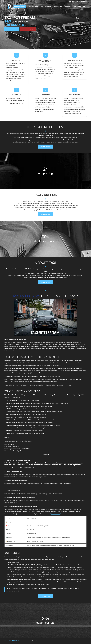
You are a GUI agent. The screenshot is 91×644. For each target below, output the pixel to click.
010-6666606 (45, 454)
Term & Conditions (22, 385)
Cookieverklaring (9, 385)
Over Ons (60, 385)
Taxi (13, 468)
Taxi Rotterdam (66, 538)
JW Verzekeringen (36, 641)
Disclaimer (68, 385)
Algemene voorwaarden (36, 385)
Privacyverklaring (50, 385)
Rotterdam (52, 349)
